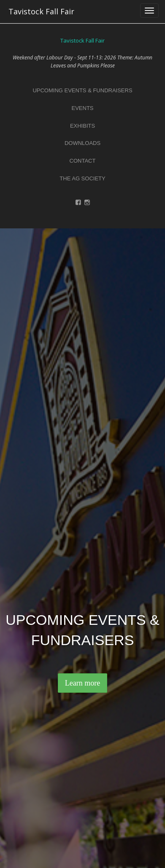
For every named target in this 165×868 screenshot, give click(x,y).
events (82, 108)
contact (83, 161)
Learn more (82, 683)
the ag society (82, 178)
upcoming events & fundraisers (82, 90)
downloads (82, 143)
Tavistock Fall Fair (41, 11)
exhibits (82, 126)
